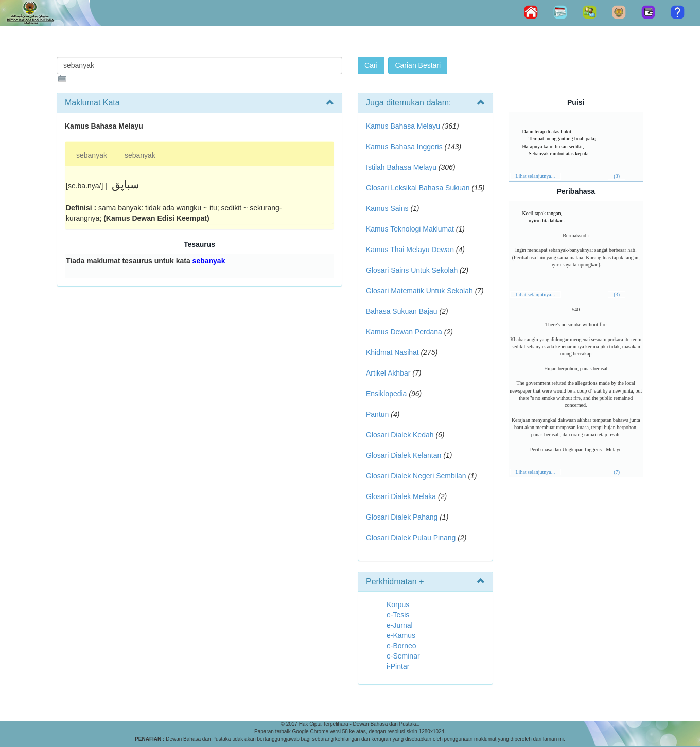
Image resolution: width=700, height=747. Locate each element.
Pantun (377, 414)
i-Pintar (398, 666)
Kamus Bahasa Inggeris (404, 147)
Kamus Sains (387, 208)
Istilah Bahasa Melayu (401, 167)
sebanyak (92, 155)
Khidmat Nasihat (392, 352)
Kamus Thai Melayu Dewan (410, 250)
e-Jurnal (400, 625)
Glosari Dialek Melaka (401, 496)
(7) (617, 472)
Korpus (398, 604)
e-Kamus (401, 635)
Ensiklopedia (386, 394)
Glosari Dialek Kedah (400, 435)
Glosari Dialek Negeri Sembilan (416, 476)
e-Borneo (401, 646)
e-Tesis (398, 615)
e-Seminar (403, 656)
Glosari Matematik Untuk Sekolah (419, 291)
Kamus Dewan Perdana (404, 332)
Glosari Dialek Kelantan (404, 455)
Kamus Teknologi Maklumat (410, 229)
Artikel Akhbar (388, 373)
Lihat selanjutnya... (536, 176)
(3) (617, 176)
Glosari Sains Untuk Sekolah (412, 270)
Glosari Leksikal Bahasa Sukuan (418, 188)
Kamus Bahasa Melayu (404, 126)
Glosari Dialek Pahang (402, 517)
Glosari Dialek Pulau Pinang (411, 538)
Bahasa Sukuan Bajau (402, 311)
